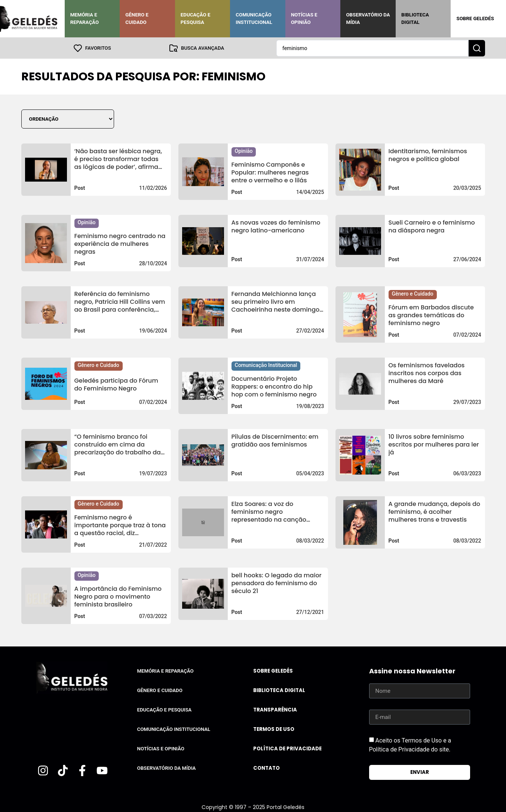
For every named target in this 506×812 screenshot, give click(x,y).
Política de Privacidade (287, 748)
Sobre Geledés (475, 18)
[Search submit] (477, 48)
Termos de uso (274, 729)
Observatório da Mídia (368, 18)
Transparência (275, 709)
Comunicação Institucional (254, 18)
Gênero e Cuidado (137, 18)
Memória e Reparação (85, 18)
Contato (266, 768)
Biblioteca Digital (415, 18)
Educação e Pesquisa (196, 18)
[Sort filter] (68, 119)
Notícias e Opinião (304, 18)
